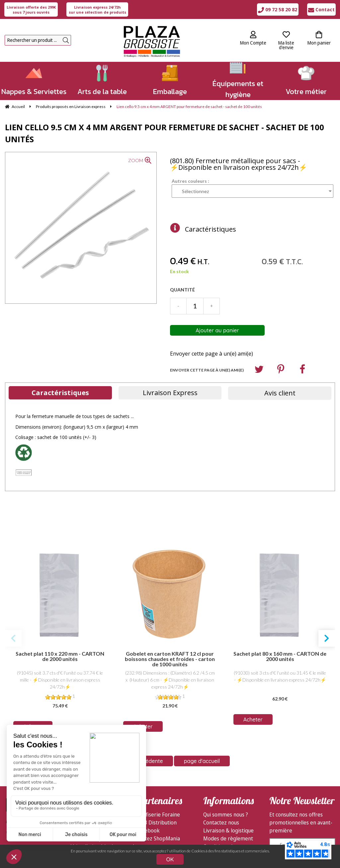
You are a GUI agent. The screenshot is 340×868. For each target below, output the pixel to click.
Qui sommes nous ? (226, 814)
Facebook (148, 830)
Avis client (280, 393)
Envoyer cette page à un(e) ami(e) (212, 354)
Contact (321, 9)
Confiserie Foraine (158, 814)
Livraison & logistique (228, 830)
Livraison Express (170, 393)
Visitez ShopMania (158, 838)
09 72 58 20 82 (278, 9)
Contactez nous (221, 822)
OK (170, 859)
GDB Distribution (157, 822)
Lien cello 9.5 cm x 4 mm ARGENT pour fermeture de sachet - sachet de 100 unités (165, 133)
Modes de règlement (228, 838)
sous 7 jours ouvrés (31, 10)
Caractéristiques (211, 229)
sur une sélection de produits (97, 10)
